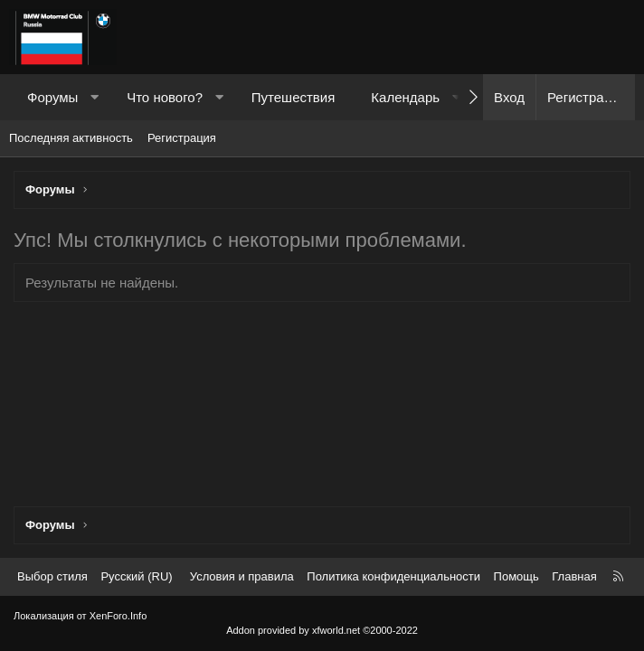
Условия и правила (242, 576)
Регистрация (182, 138)
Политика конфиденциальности (393, 576)
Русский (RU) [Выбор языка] (136, 576)
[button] (95, 97)
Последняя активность (71, 138)
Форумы (52, 97)
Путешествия (294, 97)
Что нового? (165, 97)
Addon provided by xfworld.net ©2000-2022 (322, 630)
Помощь (516, 576)
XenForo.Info (118, 616)
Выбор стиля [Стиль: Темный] (52, 576)
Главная (574, 576)
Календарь (405, 97)
